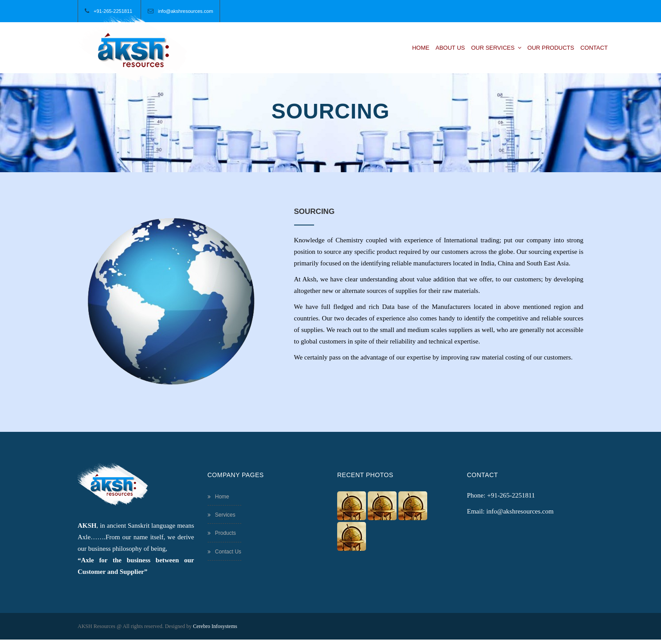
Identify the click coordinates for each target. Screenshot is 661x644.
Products (222, 533)
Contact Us (224, 552)
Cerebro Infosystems (215, 626)
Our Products (551, 48)
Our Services (496, 48)
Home (421, 48)
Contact (594, 48)
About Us (450, 48)
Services (222, 515)
